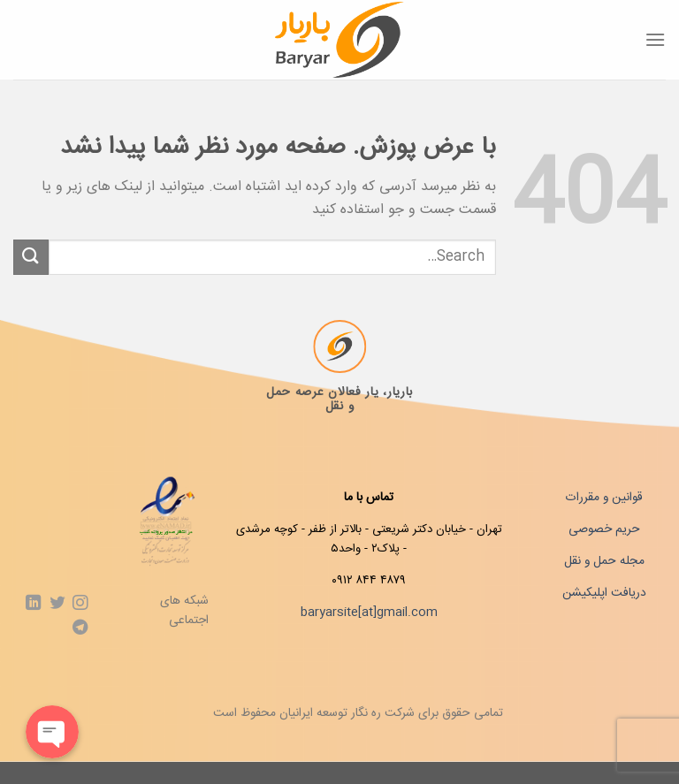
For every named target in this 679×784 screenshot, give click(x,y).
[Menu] (655, 39)
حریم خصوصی (604, 529)
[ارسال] (31, 257)
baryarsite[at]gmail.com (369, 613)
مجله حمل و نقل (604, 561)
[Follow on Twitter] (56, 604)
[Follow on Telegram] (79, 628)
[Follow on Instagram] (79, 604)
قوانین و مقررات (604, 498)
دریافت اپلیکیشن (604, 593)
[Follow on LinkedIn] (33, 604)
